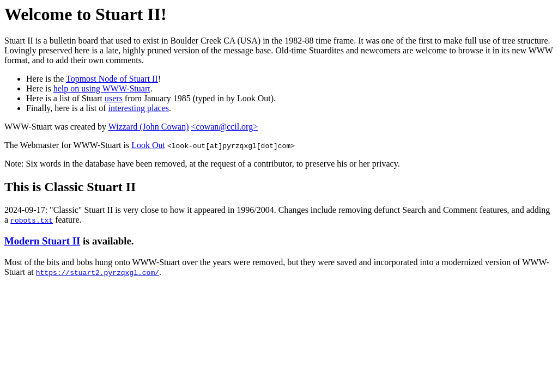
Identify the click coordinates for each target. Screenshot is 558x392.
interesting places (139, 108)
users (114, 98)
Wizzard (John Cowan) (149, 127)
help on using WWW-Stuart (102, 88)
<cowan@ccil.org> (225, 127)
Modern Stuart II (42, 241)
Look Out (148, 145)
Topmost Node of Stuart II (112, 79)
